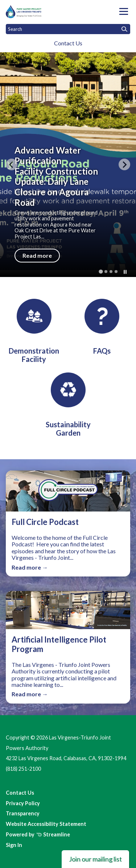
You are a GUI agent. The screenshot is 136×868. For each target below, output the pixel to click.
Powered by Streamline (38, 834)
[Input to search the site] (68, 29)
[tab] (101, 271)
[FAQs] (102, 327)
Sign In (14, 845)
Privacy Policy (23, 803)
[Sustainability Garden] (68, 405)
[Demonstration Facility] (34, 331)
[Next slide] (124, 164)
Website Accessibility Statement (46, 824)
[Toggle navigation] (124, 11)
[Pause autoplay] (125, 272)
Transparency (23, 813)
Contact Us (68, 43)
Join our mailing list (95, 859)
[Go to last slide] (12, 164)
